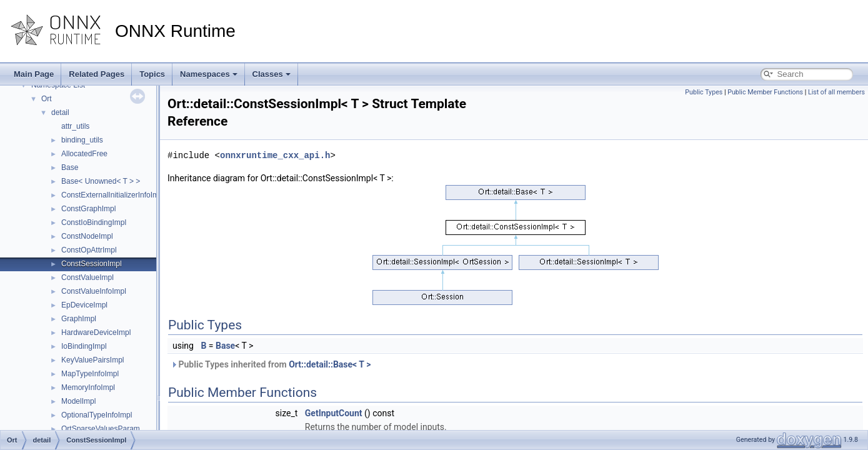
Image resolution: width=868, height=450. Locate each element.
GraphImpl (79, 319)
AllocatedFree (84, 154)
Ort (47, 99)
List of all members (836, 92)
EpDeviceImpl (84, 305)
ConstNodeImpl (87, 236)
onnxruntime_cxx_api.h (275, 155)
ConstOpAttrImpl (89, 250)
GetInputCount (334, 413)
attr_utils (75, 126)
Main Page (34, 74)
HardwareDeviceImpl (96, 332)
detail (60, 112)
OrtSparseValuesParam (101, 429)
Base (70, 167)
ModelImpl (78, 401)
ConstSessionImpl (92, 264)
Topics (152, 74)
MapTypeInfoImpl (90, 374)
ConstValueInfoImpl (94, 291)
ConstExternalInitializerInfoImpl (113, 195)
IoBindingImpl (84, 346)
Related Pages (97, 74)
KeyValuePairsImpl (93, 360)
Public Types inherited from (271, 364)
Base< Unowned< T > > (101, 181)
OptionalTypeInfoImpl (97, 415)
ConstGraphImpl (88, 209)
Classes (272, 74)
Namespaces (209, 74)
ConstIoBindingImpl (94, 222)
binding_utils (82, 140)
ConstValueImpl (87, 277)
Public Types (704, 92)
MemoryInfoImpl (88, 387)
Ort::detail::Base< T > (330, 364)
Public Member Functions (765, 92)
